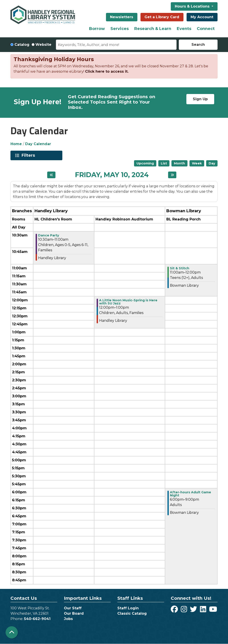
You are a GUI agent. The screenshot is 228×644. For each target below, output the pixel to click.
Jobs (68, 619)
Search (198, 45)
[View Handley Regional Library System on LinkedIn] (204, 611)
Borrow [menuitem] (97, 29)
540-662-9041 (37, 619)
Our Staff (73, 608)
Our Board (74, 613)
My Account (202, 17)
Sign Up (200, 99)
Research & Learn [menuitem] (153, 29)
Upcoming (145, 163)
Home (16, 144)
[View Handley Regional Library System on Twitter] (194, 611)
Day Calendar (38, 144)
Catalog (22, 45)
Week (197, 163)
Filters (29, 155)
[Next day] (172, 175)
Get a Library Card (162, 17)
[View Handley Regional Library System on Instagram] (184, 611)
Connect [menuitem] (206, 29)
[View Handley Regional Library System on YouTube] (213, 611)
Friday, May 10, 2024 (112, 175)
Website (43, 45)
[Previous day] (51, 175)
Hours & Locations (193, 6)
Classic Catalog (132, 613)
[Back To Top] (12, 632)
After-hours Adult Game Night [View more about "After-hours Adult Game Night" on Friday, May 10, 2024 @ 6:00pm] (190, 494)
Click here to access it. (107, 71)
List (164, 163)
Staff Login (128, 608)
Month (179, 163)
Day (212, 163)
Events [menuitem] (184, 29)
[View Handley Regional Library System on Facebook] (175, 611)
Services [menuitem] (120, 29)
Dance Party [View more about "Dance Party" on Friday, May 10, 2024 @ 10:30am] (49, 235)
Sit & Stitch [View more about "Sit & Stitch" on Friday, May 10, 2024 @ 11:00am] (180, 268)
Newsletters (122, 17)
